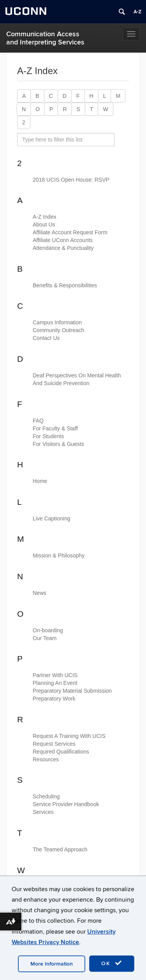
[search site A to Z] (66, 140)
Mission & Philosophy (59, 555)
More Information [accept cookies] (52, 964)
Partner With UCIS (55, 675)
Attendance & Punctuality (63, 248)
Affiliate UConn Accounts (63, 240)
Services (43, 812)
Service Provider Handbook (66, 804)
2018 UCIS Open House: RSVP (71, 180)
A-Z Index (45, 217)
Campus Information (57, 322)
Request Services (54, 744)
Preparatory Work (54, 699)
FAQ (38, 421)
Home (40, 481)
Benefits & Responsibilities (65, 285)
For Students (48, 436)
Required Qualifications (61, 752)
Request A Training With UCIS (69, 736)
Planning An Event (55, 683)
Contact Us (46, 338)
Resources (46, 759)
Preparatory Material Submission (72, 691)
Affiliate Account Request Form (70, 232)
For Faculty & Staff (55, 428)
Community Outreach (58, 330)
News (40, 593)
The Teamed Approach (60, 849)
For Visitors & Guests (58, 444)
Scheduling (46, 796)
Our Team (45, 638)
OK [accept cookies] (112, 963)
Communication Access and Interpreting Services (45, 38)
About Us (44, 225)
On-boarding (48, 630)
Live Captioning (52, 518)
